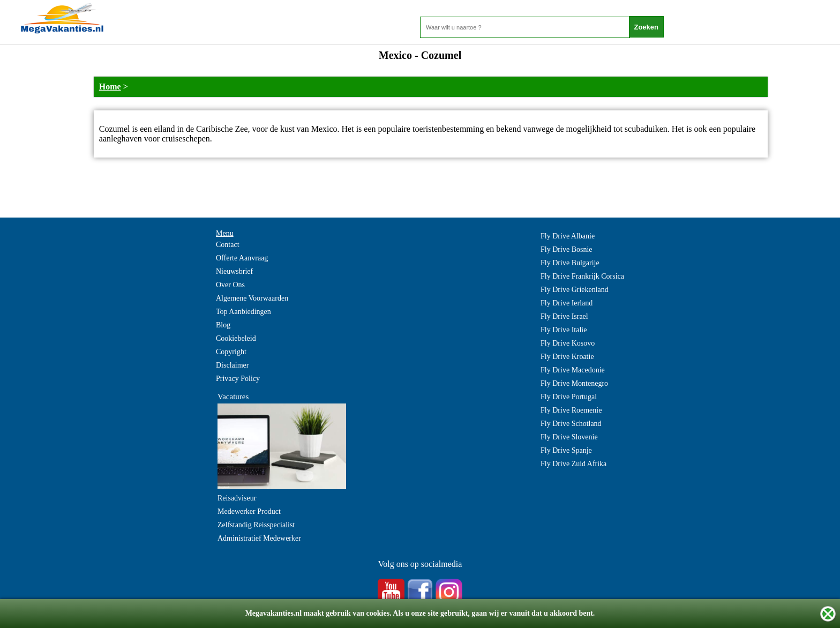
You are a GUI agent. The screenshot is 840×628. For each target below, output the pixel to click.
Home (110, 87)
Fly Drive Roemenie (571, 410)
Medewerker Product (249, 511)
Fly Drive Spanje (566, 450)
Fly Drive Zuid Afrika (573, 464)
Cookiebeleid (236, 338)
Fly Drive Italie (564, 330)
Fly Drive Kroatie (567, 357)
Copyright (231, 352)
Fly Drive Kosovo (568, 343)
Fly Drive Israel (564, 316)
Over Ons (230, 285)
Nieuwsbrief (234, 271)
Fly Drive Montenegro (574, 383)
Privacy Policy (238, 379)
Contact (228, 245)
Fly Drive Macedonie (573, 370)
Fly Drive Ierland (567, 303)
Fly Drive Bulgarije (570, 263)
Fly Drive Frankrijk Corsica (582, 276)
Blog (223, 325)
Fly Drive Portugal (569, 397)
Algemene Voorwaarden (252, 298)
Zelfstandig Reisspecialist (256, 525)
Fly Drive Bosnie (566, 249)
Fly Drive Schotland (571, 424)
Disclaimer (232, 365)
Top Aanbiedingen (243, 312)
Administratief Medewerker (259, 538)
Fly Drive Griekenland (575, 290)
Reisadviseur (237, 498)
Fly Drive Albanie (568, 236)
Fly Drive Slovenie (569, 437)
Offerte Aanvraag (242, 258)
